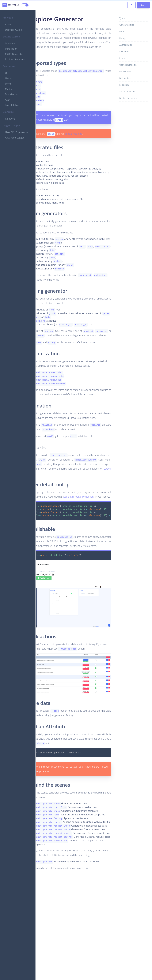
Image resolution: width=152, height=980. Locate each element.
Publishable (125, 71)
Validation (124, 51)
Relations (10, 119)
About (8, 24)
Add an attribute (127, 91)
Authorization (126, 45)
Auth (8, 100)
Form (8, 84)
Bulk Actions (125, 78)
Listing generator (65, 319)
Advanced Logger (15, 138)
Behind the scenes (128, 98)
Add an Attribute (64, 783)
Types (122, 18)
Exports (54, 502)
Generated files (127, 25)
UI (6, 73)
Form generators (64, 234)
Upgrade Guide (13, 30)
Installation (11, 49)
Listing (9, 78)
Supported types (64, 72)
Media (8, 89)
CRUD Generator (14, 54)
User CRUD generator (17, 132)
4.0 (142, 5)
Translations (12, 94)
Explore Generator (15, 59)
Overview (10, 43)
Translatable (12, 105)
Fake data (124, 85)
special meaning (90, 147)
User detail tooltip (128, 65)
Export (123, 58)
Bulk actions (59, 696)
